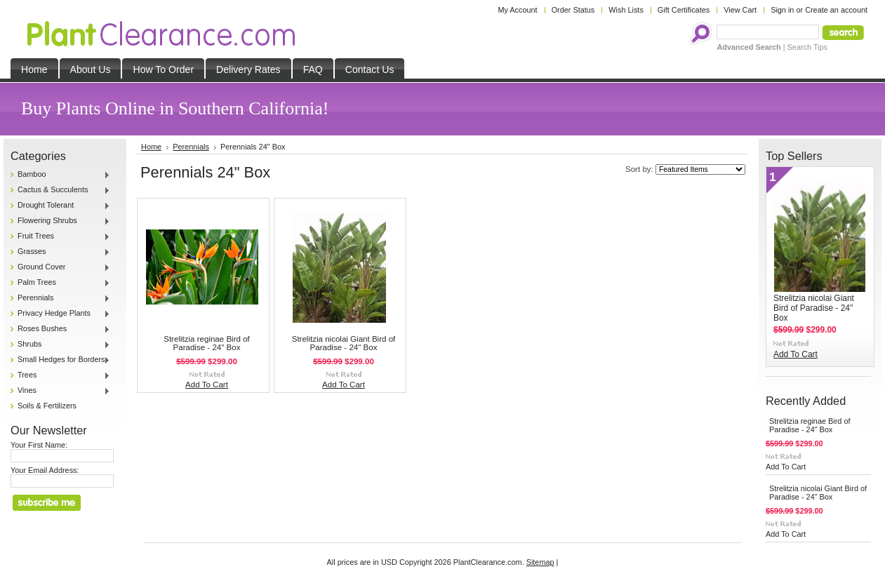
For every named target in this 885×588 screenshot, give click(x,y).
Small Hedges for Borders (60, 360)
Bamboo (60, 175)
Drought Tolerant (60, 206)
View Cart (740, 10)
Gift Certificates (684, 10)
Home (151, 147)
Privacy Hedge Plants (60, 314)
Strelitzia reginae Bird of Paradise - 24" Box (207, 343)
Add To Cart (207, 385)
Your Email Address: (45, 470)
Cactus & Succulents (60, 190)
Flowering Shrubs (60, 221)
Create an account (836, 10)
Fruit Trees (60, 236)
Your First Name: (39, 445)
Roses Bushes (60, 329)
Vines (60, 391)
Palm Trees (60, 283)
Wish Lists (626, 10)
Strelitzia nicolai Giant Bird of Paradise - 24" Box (344, 343)
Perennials (60, 298)
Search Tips (807, 47)
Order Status (573, 10)
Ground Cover (60, 267)
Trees (60, 375)
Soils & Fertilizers (47, 406)
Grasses (60, 252)
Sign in (782, 10)
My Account (517, 10)
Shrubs (60, 345)
